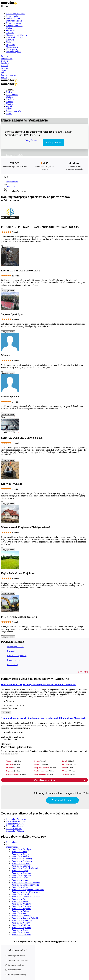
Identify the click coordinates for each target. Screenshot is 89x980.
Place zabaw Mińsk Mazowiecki (25, 885)
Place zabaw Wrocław (16, 821)
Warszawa (11, 186)
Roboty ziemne (14, 660)
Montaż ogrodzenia (15, 647)
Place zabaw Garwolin (21, 863)
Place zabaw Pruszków (21, 904)
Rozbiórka (12, 651)
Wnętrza (5, 68)
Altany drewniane (13, 970)
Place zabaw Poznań (15, 826)
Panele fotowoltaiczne (16, 14)
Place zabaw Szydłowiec (22, 920)
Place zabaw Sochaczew (22, 916)
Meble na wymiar (14, 52)
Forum (4, 77)
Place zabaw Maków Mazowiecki (26, 882)
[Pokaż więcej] (2, 245)
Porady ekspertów (9, 75)
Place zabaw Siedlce (20, 856)
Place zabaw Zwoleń (20, 930)
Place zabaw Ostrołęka (21, 849)
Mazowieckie (12, 182)
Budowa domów (13, 18)
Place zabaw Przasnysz (21, 906)
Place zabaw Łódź (14, 829)
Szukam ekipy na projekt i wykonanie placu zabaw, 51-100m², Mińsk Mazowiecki (44, 718)
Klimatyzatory (12, 49)
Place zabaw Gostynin (21, 866)
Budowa (5, 61)
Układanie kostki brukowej (18, 35)
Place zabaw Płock (19, 852)
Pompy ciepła (12, 16)
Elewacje (10, 40)
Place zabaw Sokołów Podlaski (25, 918)
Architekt (10, 33)
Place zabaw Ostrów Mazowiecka (26, 892)
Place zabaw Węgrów (21, 923)
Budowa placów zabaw (15, 956)
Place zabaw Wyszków (21, 928)
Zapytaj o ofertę (8, 247)
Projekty (5, 56)
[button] (83, 672)
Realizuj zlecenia (53, 142)
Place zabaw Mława (20, 887)
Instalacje (5, 63)
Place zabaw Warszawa (16, 819)
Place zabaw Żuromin (21, 932)
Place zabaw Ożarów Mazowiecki (26, 897)
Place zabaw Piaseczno (21, 899)
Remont (4, 66)
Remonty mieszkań (14, 26)
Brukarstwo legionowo (17, 656)
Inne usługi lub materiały (16, 975)
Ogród (4, 70)
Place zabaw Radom (20, 854)
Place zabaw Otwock (20, 894)
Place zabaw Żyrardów (21, 935)
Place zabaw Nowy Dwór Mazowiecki (28, 890)
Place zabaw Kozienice (21, 873)
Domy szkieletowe (14, 21)
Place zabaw (12, 842)
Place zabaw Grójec (20, 871)
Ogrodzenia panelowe (14, 965)
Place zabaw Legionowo (22, 875)
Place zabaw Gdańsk (15, 831)
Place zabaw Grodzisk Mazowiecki (26, 868)
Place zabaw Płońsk (20, 901)
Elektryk (10, 42)
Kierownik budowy (14, 37)
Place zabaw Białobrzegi (22, 859)
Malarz (9, 28)
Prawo (4, 73)
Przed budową (7, 58)
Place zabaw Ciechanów (22, 861)
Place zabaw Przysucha (21, 909)
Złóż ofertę (6, 713)
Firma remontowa (14, 23)
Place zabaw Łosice (20, 880)
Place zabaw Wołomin (21, 925)
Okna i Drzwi (12, 47)
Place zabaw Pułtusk (20, 911)
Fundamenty (12, 665)
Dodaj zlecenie (31, 140)
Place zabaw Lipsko (20, 878)
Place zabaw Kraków (15, 824)
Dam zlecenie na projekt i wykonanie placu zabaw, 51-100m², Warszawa (39, 684)
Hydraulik (11, 45)
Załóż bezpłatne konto (62, 800)
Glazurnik (11, 30)
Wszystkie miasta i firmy (60, 780)
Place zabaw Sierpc (20, 913)
